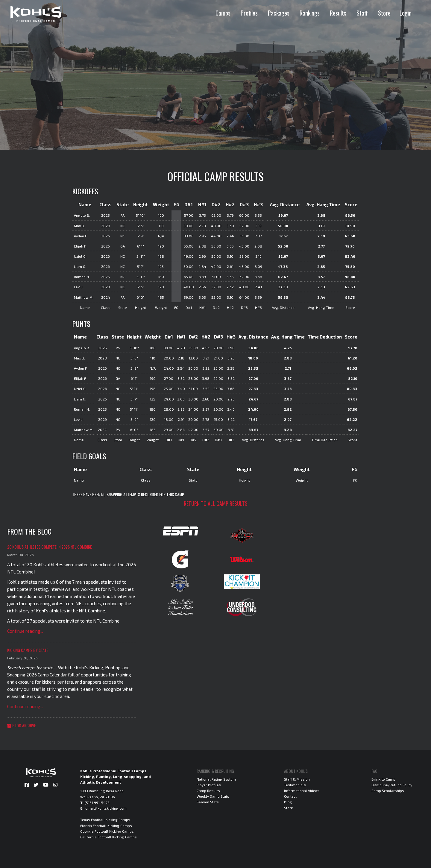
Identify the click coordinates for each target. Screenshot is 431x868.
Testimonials (295, 785)
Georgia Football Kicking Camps (107, 831)
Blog (288, 802)
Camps (223, 13)
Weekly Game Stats (213, 796)
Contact (290, 796)
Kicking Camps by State (28, 650)
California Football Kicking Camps (108, 837)
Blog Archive (22, 725)
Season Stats (208, 802)
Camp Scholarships (388, 790)
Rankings (310, 13)
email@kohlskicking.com (106, 808)
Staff (362, 13)
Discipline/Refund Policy (392, 785)
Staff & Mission (297, 779)
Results (338, 13)
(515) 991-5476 (97, 802)
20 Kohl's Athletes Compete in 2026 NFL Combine (50, 547)
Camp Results (208, 790)
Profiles (249, 13)
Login (406, 13)
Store (384, 13)
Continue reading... (25, 631)
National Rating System (216, 779)
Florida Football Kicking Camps (106, 825)
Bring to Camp (383, 779)
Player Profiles (209, 785)
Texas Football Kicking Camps (105, 820)
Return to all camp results (216, 503)
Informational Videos (302, 790)
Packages (279, 13)
